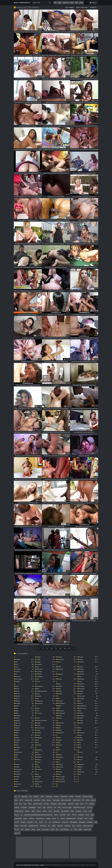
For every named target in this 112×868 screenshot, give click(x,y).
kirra (20, 804)
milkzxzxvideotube (66, 800)
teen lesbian (56, 800)
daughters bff (28, 800)
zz (71, 829)
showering (67, 826)
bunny (88, 800)
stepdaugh (82, 822)
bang (44, 800)
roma (59, 807)
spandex (27, 829)
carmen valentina (38, 804)
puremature (30, 822)
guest (39, 807)
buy (36, 822)
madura (49, 800)
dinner (50, 811)
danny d (93, 800)
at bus (72, 811)
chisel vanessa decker (79, 807)
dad (55, 3)
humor (41, 822)
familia (56, 815)
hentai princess (40, 818)
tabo (77, 3)
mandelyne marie (71, 818)
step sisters (45, 829)
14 (65, 648)
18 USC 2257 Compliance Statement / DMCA (30, 865)
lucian (69, 815)
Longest (94, 7)
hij (21, 815)
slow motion (37, 800)
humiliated (81, 815)
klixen (87, 815)
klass (25, 804)
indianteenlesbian (34, 826)
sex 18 (21, 800)
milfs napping (73, 822)
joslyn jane (65, 822)
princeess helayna (88, 796)
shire (82, 804)
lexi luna (79, 826)
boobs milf (63, 815)
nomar (54, 818)
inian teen (32, 818)
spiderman (24, 796)
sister (60, 3)
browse (39, 811)
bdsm (16, 800)
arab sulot (92, 804)
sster (92, 815)
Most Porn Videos (22, 3)
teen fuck (17, 833)
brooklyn (47, 804)
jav (86, 804)
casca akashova (65, 829)
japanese (66, 3)
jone (73, 826)
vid (50, 822)
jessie (91, 818)
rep (57, 829)
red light (80, 818)
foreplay (23, 822)
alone (30, 804)
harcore (17, 815)
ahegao (17, 826)
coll (55, 807)
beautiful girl (64, 796)
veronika (27, 811)
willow (33, 811)
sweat (39, 829)
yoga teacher (18, 818)
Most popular (82, 7)
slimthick (56, 796)
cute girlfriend (56, 822)
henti (75, 829)
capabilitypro (32, 807)
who (22, 829)
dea (16, 796)
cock (31, 796)
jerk (46, 822)
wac (49, 826)
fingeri (54, 826)
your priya (90, 807)
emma (81, 3)
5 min (44, 807)
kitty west (78, 796)
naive (86, 818)
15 (69, 648)
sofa (96, 822)
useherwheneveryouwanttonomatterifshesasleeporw (38, 815)
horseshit (60, 826)
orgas (77, 804)
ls (58, 818)
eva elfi (52, 829)
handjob (71, 796)
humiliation (79, 811)
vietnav (45, 811)
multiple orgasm (19, 811)
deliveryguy (49, 796)
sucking (48, 818)
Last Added (70, 7)
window (74, 815)
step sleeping (65, 811)
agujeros (36, 796)
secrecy (17, 829)
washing (17, 807)
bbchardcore (87, 829)
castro (42, 796)
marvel (25, 818)
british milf (57, 811)
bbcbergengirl (62, 804)
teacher (63, 818)
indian (72, 3)
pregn (85, 811)
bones (33, 829)
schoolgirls (90, 822)
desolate (50, 807)
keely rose (43, 826)
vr (19, 796)
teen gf (17, 822)
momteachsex (77, 800)
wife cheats (24, 826)
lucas (90, 811)
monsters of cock (88, 826)
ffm (83, 800)
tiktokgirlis (54, 804)
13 (60, 648)
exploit (80, 829)
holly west (71, 804)
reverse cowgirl (67, 807)
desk (16, 804)
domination (24, 807)
